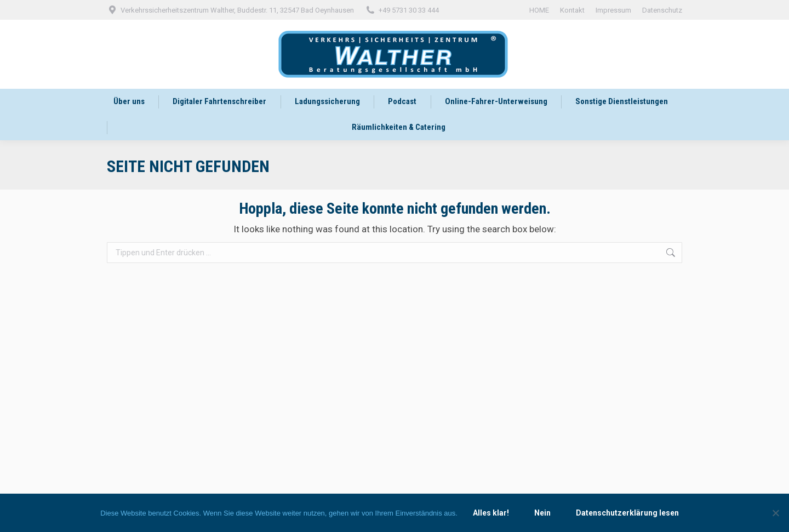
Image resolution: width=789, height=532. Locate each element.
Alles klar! (491, 513)
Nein (542, 513)
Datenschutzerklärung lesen (627, 513)
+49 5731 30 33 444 (402, 10)
